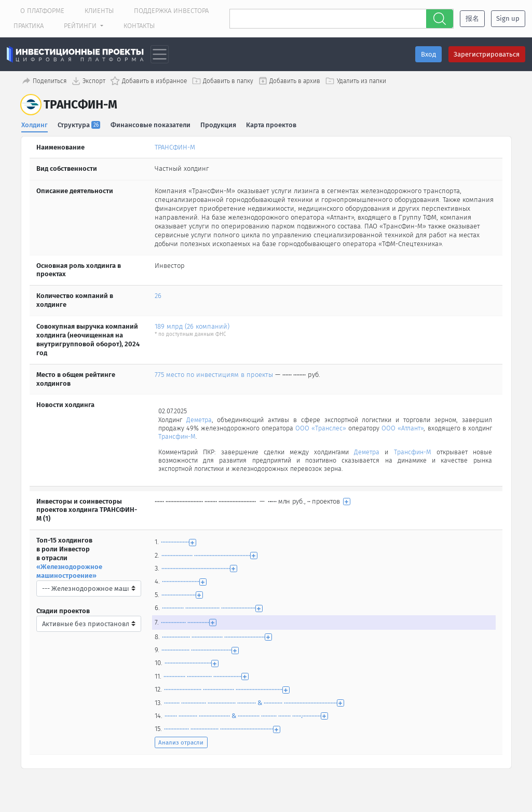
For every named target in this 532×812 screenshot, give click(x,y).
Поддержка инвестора (171, 11)
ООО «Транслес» (333, 429)
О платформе (42, 11)
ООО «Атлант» (423, 429)
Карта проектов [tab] (272, 124)
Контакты (139, 26)
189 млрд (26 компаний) (192, 326)
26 (158, 296)
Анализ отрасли (181, 745)
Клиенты (99, 11)
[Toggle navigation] (160, 54)
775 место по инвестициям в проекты (214, 374)
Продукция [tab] (219, 124)
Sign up (508, 18)
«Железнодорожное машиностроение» (69, 573)
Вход (428, 54)
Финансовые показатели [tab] (151, 124)
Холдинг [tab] (35, 124)
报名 (472, 18)
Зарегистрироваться (487, 54)
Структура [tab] (79, 124)
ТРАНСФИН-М (175, 147)
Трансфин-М (206, 437)
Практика (29, 26)
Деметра (200, 420)
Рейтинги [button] (81, 26)
